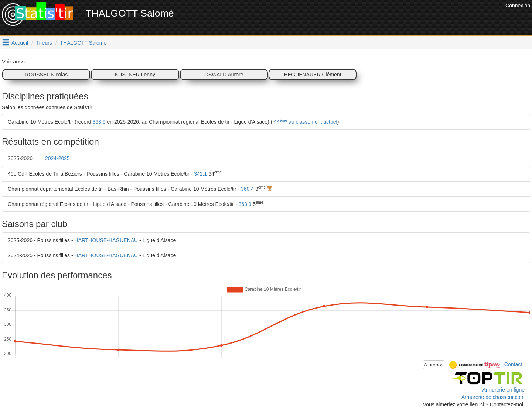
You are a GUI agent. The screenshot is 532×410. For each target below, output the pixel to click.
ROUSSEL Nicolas (46, 75)
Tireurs (44, 43)
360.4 (247, 189)
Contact (513, 364)
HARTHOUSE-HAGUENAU (106, 240)
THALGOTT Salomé (83, 43)
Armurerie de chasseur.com (493, 397)
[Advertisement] (369, 18)
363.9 (99, 122)
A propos (434, 365)
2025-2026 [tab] (20, 158)
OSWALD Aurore (224, 75)
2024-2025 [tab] (57, 158)
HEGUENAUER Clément (313, 75)
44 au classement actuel (305, 122)
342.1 (200, 174)
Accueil (20, 43)
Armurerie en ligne (504, 390)
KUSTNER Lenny (135, 75)
